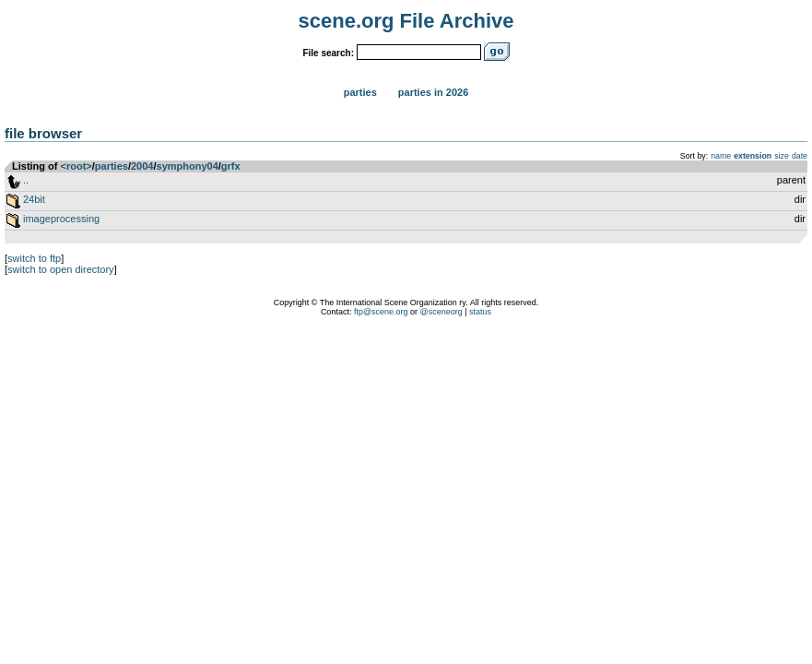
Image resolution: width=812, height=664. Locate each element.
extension (753, 156)
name (721, 156)
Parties (360, 92)
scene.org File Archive (406, 21)
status (480, 312)
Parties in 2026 (433, 92)
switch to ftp (34, 258)
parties (112, 166)
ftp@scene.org (381, 312)
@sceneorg (441, 312)
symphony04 (188, 166)
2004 (142, 166)
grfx (231, 166)
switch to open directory (61, 269)
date (800, 156)
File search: (328, 53)
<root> (76, 166)
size (782, 156)
